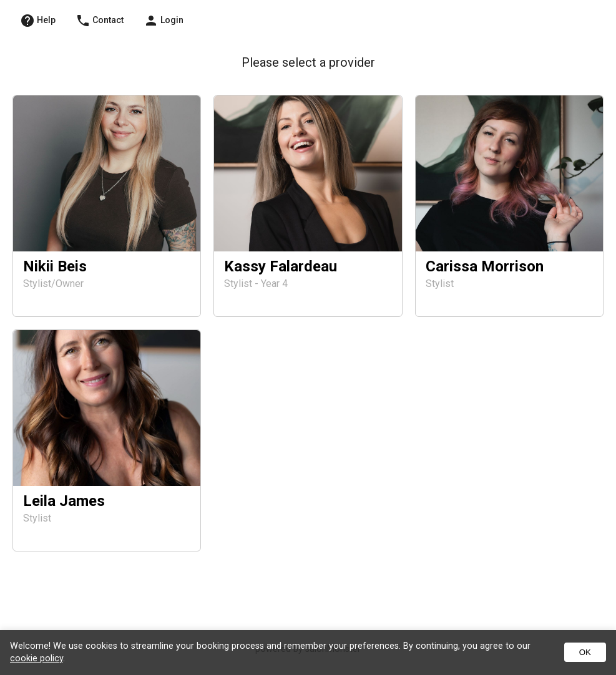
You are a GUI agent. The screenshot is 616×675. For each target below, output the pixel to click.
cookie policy (37, 658)
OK (585, 652)
